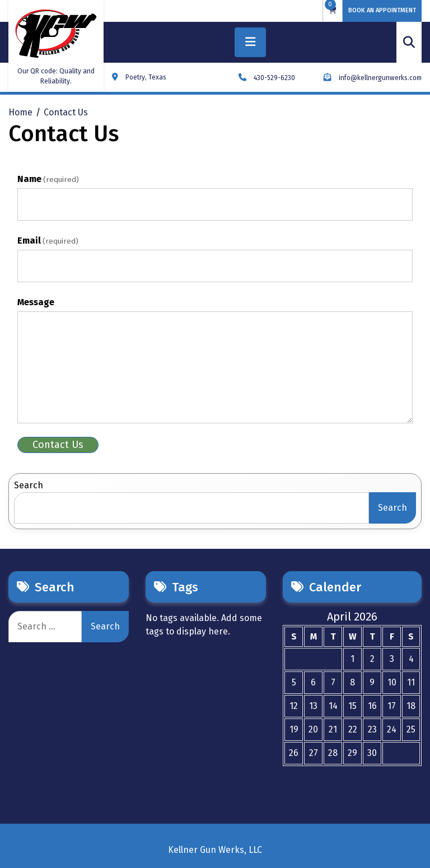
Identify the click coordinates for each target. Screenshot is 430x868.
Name (48, 179)
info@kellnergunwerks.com (373, 78)
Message (36, 302)
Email (48, 241)
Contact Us (58, 445)
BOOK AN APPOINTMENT (382, 10)
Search (29, 485)
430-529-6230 (267, 78)
